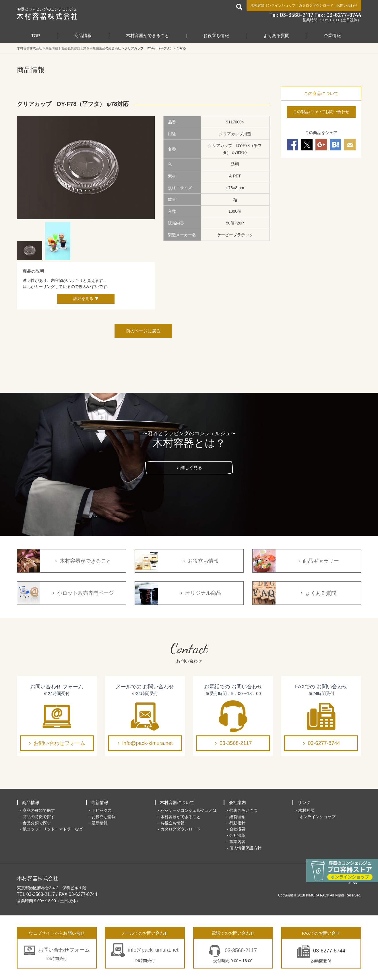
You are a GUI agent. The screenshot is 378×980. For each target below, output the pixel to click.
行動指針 (237, 823)
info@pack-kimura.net (147, 743)
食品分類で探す (37, 823)
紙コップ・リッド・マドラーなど (53, 829)
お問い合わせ (347, 5)
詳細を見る (83, 299)
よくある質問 (276, 35)
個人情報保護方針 (245, 848)
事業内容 (237, 842)
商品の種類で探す (39, 810)
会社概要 (237, 829)
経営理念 (237, 817)
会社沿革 (237, 835)
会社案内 (237, 802)
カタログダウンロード (316, 5)
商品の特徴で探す (39, 817)
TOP (36, 35)
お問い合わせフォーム (59, 743)
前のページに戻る (143, 331)
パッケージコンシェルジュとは (189, 810)
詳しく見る (191, 467)
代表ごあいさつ (243, 810)
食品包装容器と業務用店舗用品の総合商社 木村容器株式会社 (47, 13)
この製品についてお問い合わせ (321, 112)
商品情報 (83, 35)
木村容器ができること (148, 35)
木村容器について (177, 802)
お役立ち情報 (216, 35)
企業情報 (332, 35)
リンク (304, 802)
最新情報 (100, 802)
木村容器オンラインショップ (273, 5)
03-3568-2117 (236, 743)
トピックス (102, 810)
